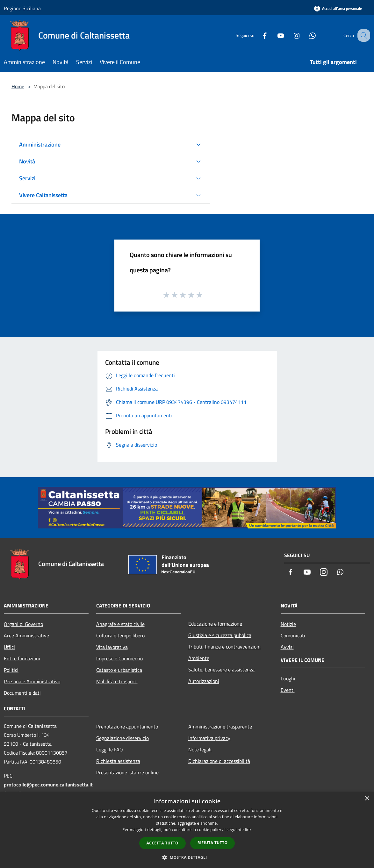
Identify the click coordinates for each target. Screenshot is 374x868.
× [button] (367, 799)
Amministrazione (40, 144)
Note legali (200, 750)
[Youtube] (274, 35)
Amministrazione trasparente (220, 727)
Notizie (288, 624)
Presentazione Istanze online (127, 772)
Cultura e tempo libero (120, 635)
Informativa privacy (209, 738)
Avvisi (287, 647)
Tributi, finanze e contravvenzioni (224, 647)
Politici (11, 670)
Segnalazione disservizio (122, 738)
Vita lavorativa (112, 647)
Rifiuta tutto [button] (213, 843)
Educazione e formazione (215, 624)
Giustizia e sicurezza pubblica (220, 635)
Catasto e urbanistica (119, 670)
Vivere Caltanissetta (43, 195)
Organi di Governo (23, 624)
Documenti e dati (22, 693)
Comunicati (293, 635)
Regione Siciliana (22, 8)
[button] (187, 857)
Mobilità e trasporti (117, 681)
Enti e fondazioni (22, 658)
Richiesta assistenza (118, 761)
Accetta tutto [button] (162, 843)
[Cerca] (363, 35)
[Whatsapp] (306, 35)
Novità (27, 161)
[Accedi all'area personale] (338, 8)
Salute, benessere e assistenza (221, 670)
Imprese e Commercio (119, 658)
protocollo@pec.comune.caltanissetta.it (48, 785)
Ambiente (199, 658)
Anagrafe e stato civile (120, 624)
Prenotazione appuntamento (127, 727)
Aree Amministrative (26, 635)
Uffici (9, 647)
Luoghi (288, 678)
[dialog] (187, 830)
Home (18, 86)
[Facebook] (258, 35)
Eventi (288, 690)
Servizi (27, 178)
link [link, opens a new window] (248, 830)
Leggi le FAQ (110, 750)
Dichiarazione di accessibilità (219, 761)
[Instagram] (290, 35)
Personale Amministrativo (32, 681)
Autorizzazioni (204, 681)
